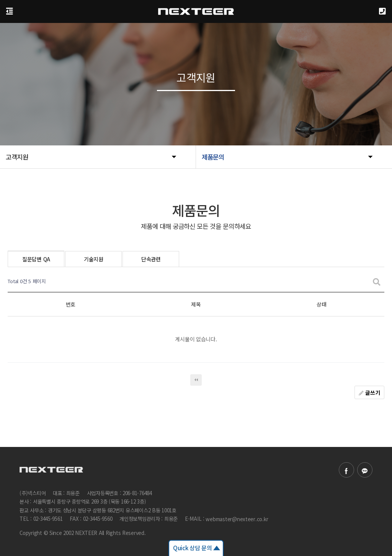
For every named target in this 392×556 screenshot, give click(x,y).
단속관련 (151, 259)
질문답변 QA (36, 259)
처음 (196, 380)
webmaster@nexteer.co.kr (237, 519)
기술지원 (94, 259)
